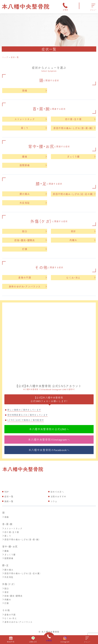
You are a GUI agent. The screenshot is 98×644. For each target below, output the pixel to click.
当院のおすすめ (58, 496)
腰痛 (34, 157)
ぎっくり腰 (81, 157)
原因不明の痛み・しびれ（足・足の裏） (74, 194)
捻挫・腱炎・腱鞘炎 (30, 240)
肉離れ (82, 240)
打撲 (34, 249)
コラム (54, 501)
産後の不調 (32, 277)
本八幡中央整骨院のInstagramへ (49, 440)
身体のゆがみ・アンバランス (28, 286)
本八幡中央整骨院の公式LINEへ (49, 429)
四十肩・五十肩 (80, 119)
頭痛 (34, 90)
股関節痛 (33, 165)
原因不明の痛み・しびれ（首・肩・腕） (74, 128)
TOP (7, 492)
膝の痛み (33, 194)
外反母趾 (33, 203)
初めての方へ (57, 492)
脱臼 (34, 231)
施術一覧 (9, 501)
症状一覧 (9, 496)
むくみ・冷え (81, 278)
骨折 (83, 231)
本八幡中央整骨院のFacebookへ (49, 450)
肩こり (34, 128)
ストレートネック (31, 119)
